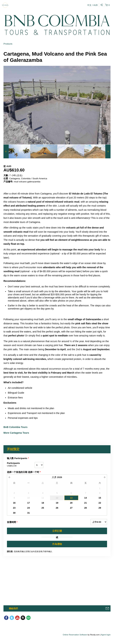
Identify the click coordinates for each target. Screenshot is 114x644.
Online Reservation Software (75, 635)
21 (86, 503)
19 (57, 503)
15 (100, 498)
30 (14, 513)
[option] (17, 151)
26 (57, 508)
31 (28, 513)
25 (43, 508)
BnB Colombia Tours (16, 427)
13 (71, 498)
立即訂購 (57, 531)
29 (100, 508)
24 (28, 508)
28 (86, 508)
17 (28, 503)
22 (100, 503)
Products (8, 44)
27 (71, 508)
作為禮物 (57, 544)
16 (14, 503)
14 (86, 498)
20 (71, 503)
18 (43, 503)
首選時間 (12, 522)
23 (14, 508)
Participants (21, 465)
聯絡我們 (13, 609)
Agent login (106, 635)
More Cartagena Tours (16, 433)
